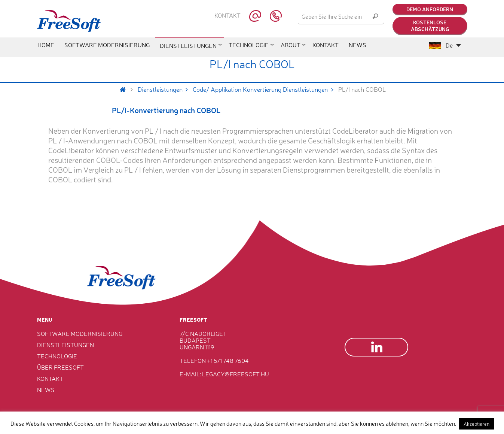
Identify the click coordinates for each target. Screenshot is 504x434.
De (445, 45)
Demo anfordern (430, 9)
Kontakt (227, 15)
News (46, 389)
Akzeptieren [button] (476, 424)
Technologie (57, 356)
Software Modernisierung (80, 333)
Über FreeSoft (60, 367)
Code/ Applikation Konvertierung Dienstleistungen (265, 89)
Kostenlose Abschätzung (430, 25)
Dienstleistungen (165, 89)
